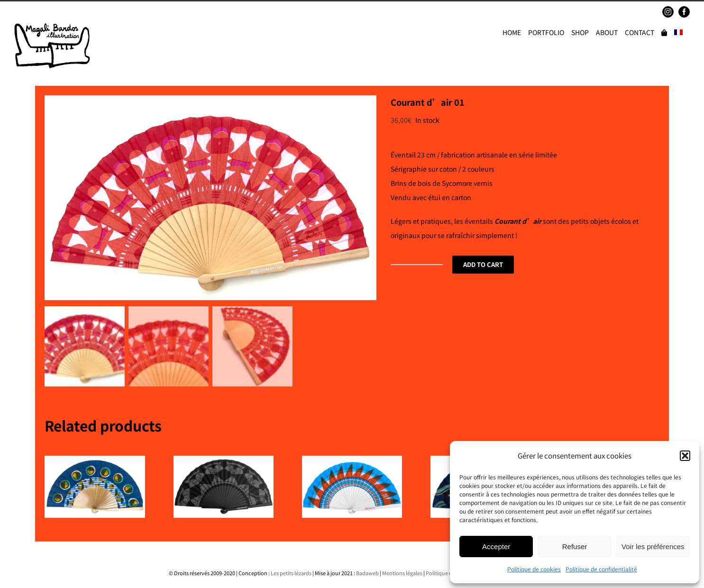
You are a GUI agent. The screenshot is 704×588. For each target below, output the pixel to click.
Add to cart (483, 264)
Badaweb (367, 570)
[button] (685, 456)
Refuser (575, 547)
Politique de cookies (534, 569)
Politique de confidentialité (601, 569)
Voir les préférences (653, 547)
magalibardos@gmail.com (83, 12)
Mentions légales (402, 570)
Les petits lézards (291, 570)
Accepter (496, 547)
